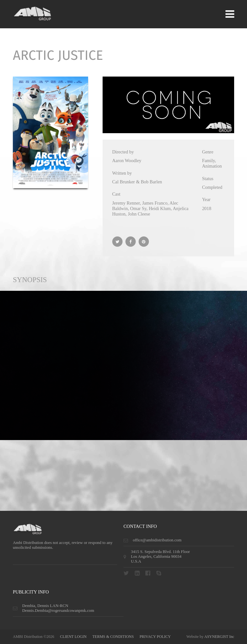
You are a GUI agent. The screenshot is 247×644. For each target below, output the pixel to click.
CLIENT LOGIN (73, 637)
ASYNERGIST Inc (219, 637)
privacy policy (155, 637)
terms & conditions (113, 637)
